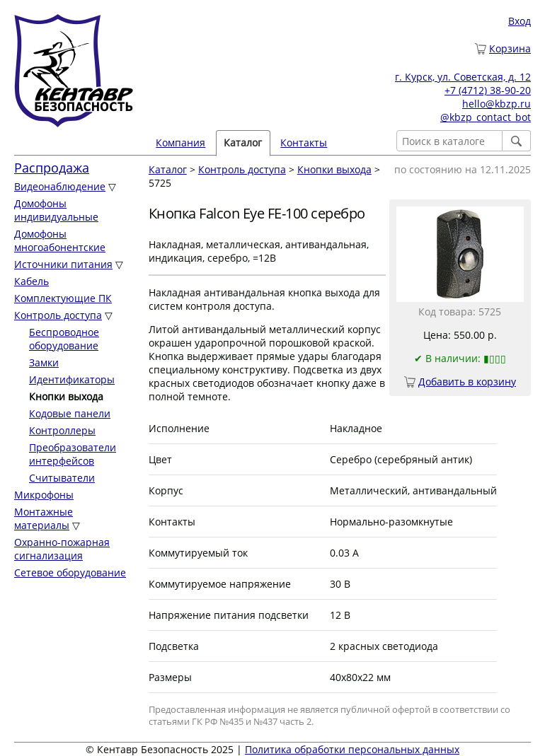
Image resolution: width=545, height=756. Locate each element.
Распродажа (52, 168)
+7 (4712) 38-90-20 (488, 90)
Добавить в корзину (467, 382)
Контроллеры (62, 430)
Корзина (510, 48)
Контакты (304, 143)
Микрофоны (44, 495)
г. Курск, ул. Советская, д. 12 (463, 77)
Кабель (31, 281)
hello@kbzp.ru (497, 104)
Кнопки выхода (334, 169)
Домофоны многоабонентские (60, 240)
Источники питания (63, 264)
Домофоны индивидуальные (56, 210)
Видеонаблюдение (60, 186)
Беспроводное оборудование (64, 339)
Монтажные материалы (44, 518)
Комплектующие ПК (63, 298)
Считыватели (62, 478)
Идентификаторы (72, 379)
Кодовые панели (70, 413)
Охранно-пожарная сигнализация (62, 549)
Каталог (243, 143)
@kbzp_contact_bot (486, 117)
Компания (180, 143)
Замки (44, 362)
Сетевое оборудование (70, 572)
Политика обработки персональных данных (352, 749)
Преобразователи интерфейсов (73, 454)
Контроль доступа (58, 315)
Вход (520, 21)
